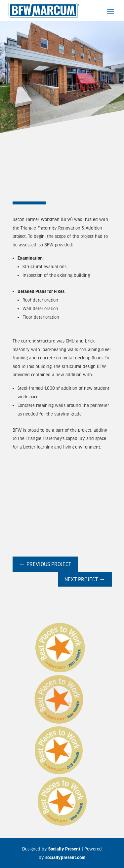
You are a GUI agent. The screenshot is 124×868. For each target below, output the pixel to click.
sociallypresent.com (65, 857)
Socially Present (64, 849)
